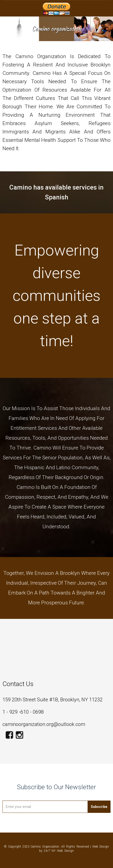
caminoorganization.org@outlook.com (44, 724)
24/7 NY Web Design (59, 851)
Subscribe (99, 807)
